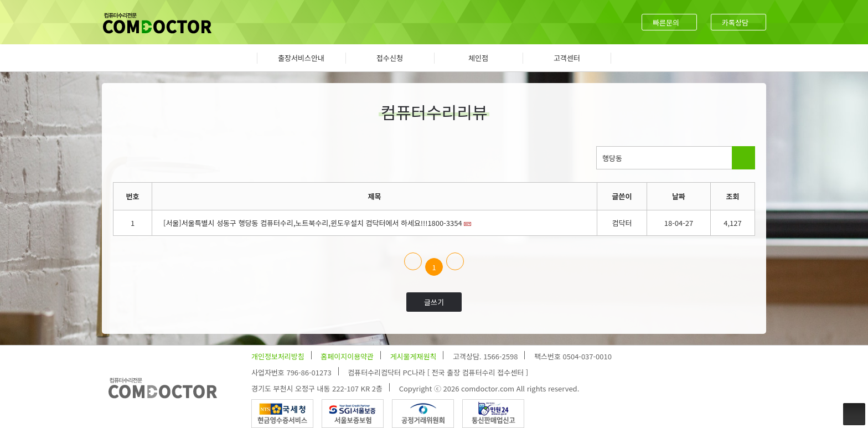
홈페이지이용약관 (347, 356)
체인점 (478, 58)
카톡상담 (735, 22)
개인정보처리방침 (278, 356)
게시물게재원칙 (414, 356)
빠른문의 (666, 22)
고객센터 (567, 58)
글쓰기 (434, 302)
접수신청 (390, 58)
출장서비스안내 (301, 58)
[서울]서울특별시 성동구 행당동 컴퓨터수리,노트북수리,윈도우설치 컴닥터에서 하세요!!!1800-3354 (313, 223)
